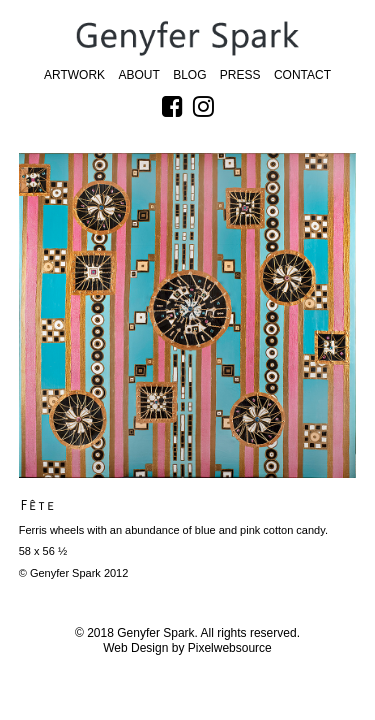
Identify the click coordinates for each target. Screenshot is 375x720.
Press (240, 75)
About (138, 75)
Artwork (74, 75)
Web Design (135, 648)
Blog (189, 75)
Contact (302, 75)
